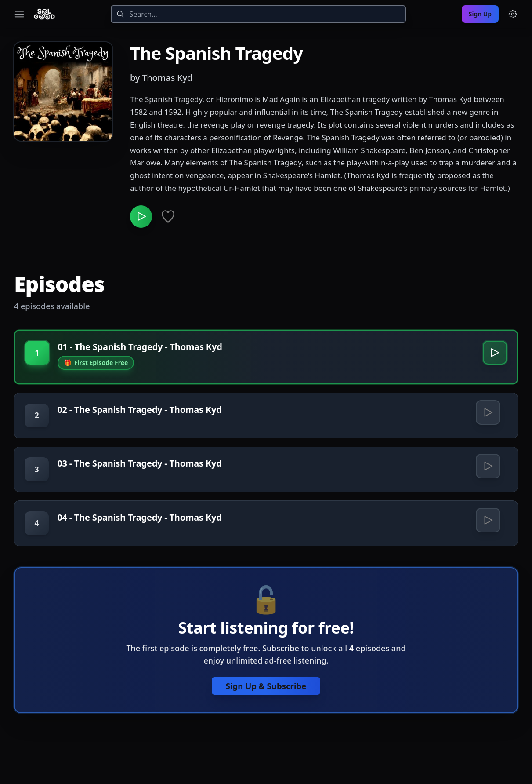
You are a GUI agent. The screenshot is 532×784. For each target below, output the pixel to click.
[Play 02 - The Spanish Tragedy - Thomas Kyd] (488, 416)
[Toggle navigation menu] (19, 14)
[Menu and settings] (513, 14)
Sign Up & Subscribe (266, 693)
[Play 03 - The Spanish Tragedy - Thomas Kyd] (488, 471)
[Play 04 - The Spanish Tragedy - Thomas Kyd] (488, 527)
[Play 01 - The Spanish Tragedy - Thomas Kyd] (494, 356)
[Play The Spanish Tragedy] (142, 218)
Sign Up (480, 14)
